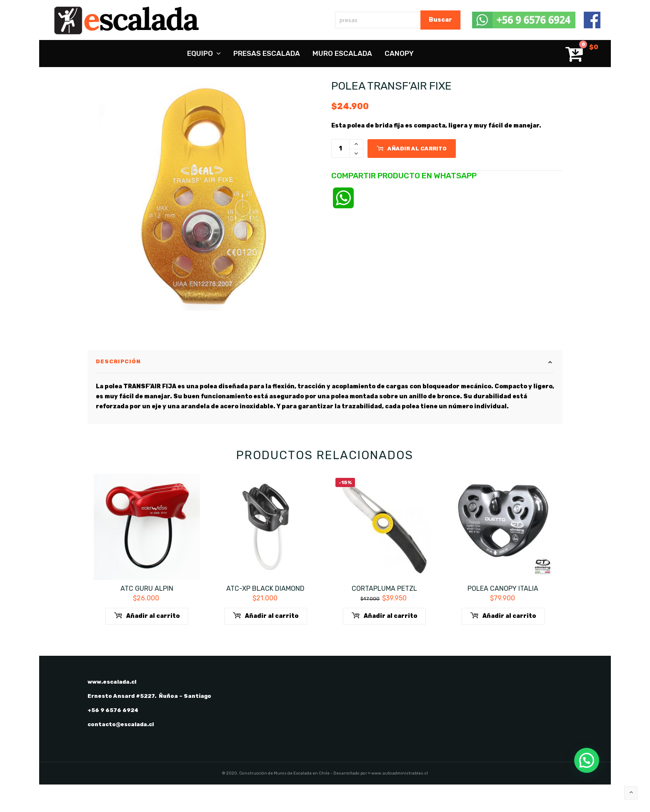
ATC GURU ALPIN (147, 616)
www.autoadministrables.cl (400, 801)
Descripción (118, 389)
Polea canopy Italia (503, 616)
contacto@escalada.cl (121, 752)
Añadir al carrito (412, 149)
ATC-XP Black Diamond (265, 616)
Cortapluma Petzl (384, 616)
